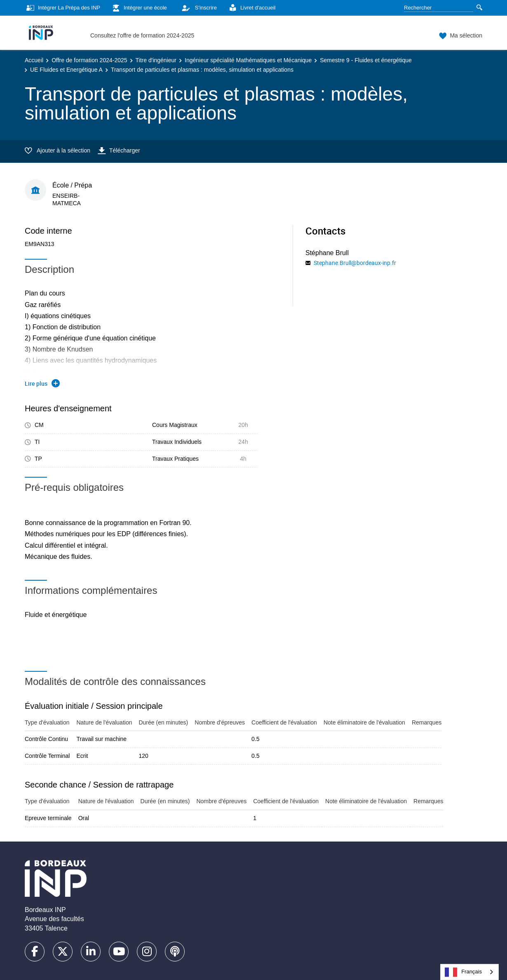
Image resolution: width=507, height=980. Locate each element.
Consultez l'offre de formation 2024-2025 (142, 35)
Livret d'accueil (251, 8)
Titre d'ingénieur (156, 60)
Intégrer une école (139, 8)
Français (463, 972)
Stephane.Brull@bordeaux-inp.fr (355, 263)
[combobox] (469, 972)
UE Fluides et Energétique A (66, 70)
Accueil (34, 60)
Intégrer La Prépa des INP (62, 8)
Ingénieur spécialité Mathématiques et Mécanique (248, 60)
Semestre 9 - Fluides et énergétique (366, 60)
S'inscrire (197, 8)
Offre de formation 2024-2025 (89, 60)
